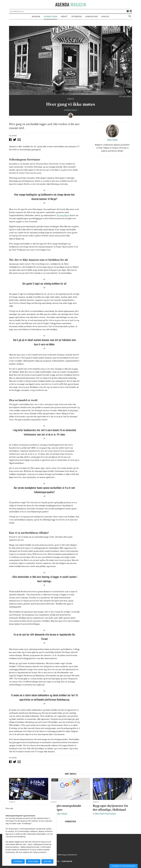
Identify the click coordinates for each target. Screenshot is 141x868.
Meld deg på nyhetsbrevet (67, 855)
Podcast (105, 17)
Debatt (64, 17)
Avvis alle (47, 861)
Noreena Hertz (63, 215)
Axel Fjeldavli (111, 814)
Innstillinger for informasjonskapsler (123, 866)
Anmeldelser (91, 17)
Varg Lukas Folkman (60, 814)
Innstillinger (18, 861)
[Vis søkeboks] (130, 16)
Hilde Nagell (72, 110)
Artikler (36, 17)
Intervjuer (76, 17)
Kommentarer (50, 17)
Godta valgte (33, 861)
